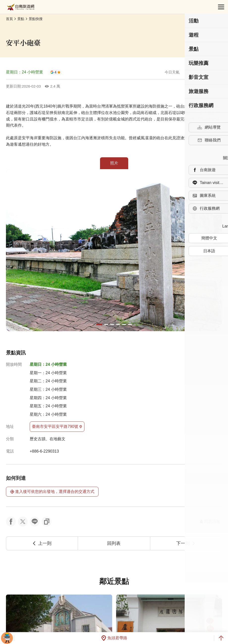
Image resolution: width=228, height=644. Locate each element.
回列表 (114, 543)
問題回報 (210, 521)
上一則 (42, 543)
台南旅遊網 (21, 7)
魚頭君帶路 (114, 638)
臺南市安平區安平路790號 (57, 427)
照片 (114, 163)
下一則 (186, 543)
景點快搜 (36, 19)
